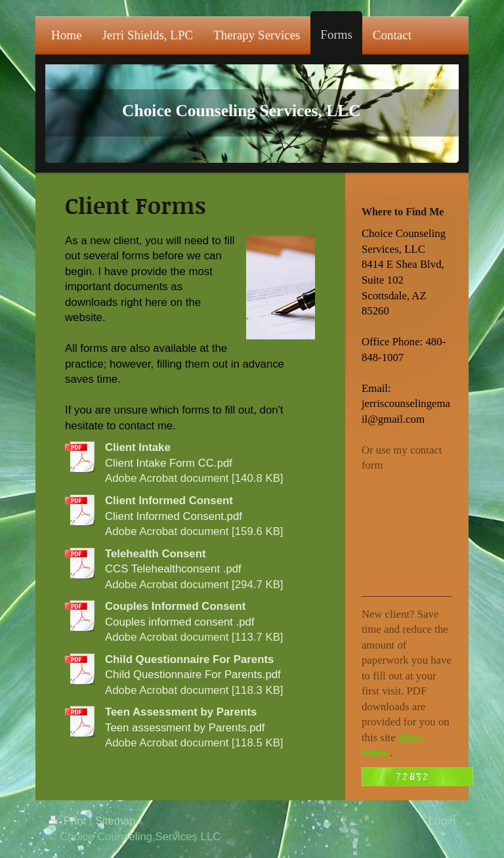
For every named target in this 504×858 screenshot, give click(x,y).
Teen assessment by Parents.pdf (185, 728)
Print (69, 821)
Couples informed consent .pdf (180, 622)
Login (442, 821)
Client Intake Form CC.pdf (169, 463)
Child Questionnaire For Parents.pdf (193, 675)
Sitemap (115, 821)
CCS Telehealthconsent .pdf (173, 569)
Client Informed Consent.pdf (174, 516)
